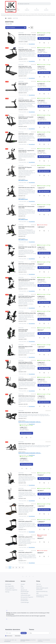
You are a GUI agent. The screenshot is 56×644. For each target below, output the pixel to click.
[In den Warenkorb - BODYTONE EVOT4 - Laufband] (44, 140)
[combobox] (34, 4)
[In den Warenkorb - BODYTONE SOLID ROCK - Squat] (26, 464)
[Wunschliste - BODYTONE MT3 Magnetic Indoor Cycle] (40, 175)
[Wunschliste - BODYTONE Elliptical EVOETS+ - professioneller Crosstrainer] (40, 390)
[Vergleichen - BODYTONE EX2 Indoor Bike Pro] (44, 196)
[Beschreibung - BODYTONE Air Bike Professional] (49, 406)
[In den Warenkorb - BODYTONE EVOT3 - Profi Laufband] (44, 89)
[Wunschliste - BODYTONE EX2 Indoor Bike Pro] (40, 196)
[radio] (29, 28)
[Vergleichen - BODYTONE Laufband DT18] (44, 542)
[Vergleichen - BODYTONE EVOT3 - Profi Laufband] (44, 94)
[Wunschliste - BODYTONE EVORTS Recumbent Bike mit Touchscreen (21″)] (40, 307)
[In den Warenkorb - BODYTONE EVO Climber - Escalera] (44, 38)
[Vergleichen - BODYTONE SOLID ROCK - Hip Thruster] (26, 438)
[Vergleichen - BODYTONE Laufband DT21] (44, 529)
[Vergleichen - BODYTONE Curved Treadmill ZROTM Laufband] (44, 127)
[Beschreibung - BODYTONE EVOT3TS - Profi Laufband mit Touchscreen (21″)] (49, 111)
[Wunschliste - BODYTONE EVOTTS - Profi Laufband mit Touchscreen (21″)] (40, 60)
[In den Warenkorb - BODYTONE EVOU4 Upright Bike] (44, 268)
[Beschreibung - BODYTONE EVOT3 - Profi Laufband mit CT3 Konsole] (49, 77)
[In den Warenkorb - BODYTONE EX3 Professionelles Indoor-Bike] (44, 210)
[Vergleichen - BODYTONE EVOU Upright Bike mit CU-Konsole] (44, 257)
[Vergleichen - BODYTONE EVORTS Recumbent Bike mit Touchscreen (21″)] (44, 307)
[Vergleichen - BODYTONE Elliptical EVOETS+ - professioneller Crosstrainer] (44, 390)
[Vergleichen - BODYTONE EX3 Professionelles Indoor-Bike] (44, 215)
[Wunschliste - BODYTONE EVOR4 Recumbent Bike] (40, 338)
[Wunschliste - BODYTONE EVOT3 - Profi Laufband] (40, 94)
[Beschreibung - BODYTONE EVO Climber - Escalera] (49, 43)
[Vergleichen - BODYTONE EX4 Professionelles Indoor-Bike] (44, 231)
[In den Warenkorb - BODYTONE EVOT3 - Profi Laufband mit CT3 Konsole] (44, 73)
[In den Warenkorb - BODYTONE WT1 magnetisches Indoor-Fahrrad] (44, 157)
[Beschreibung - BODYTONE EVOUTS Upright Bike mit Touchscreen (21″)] (49, 290)
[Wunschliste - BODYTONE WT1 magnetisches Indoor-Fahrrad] (40, 161)
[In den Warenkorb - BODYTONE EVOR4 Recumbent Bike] (44, 333)
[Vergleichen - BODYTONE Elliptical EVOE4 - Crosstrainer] (44, 355)
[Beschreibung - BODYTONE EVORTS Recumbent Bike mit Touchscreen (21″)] (49, 307)
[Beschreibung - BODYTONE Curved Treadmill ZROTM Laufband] (49, 127)
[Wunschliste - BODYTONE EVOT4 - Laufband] (40, 144)
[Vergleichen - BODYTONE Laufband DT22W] (44, 514)
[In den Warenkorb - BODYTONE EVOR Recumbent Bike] (44, 319)
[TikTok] (30, 576)
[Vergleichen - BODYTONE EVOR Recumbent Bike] (44, 324)
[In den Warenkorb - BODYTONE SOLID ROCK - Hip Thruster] (26, 433)
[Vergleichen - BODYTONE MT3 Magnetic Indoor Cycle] (44, 175)
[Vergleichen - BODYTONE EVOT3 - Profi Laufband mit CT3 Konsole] (44, 77)
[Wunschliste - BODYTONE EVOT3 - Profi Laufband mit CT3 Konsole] (40, 77)
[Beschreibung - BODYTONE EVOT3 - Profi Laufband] (49, 94)
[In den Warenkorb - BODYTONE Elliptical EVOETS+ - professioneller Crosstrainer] (44, 385)
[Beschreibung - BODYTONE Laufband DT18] (49, 542)
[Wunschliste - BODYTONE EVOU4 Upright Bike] (40, 272)
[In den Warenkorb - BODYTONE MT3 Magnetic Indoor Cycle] (44, 171)
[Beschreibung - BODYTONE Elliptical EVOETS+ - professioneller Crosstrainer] (49, 390)
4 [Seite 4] (19, 567)
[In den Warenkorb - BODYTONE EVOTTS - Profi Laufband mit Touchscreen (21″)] (44, 56)
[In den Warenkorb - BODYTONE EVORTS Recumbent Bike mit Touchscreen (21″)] (44, 302)
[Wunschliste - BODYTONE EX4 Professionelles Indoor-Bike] (40, 231)
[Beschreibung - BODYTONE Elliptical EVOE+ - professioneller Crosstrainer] (49, 373)
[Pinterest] (33, 576)
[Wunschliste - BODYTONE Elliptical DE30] (40, 498)
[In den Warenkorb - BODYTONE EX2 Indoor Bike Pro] (44, 191)
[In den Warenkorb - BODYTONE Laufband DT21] (44, 525)
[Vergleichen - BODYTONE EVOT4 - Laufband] (44, 144)
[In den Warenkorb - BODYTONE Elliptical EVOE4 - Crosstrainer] (44, 350)
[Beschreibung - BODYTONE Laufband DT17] (49, 556)
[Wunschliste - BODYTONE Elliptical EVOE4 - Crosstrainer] (40, 355)
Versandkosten (32, 44)
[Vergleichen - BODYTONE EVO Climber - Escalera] (44, 43)
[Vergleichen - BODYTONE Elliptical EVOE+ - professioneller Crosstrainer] (44, 373)
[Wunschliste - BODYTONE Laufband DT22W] (40, 514)
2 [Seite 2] (13, 567)
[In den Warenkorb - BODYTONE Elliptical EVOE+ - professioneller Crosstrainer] (44, 368)
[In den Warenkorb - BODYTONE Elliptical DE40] (44, 479)
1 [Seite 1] (10, 567)
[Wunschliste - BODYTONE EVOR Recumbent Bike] (40, 324)
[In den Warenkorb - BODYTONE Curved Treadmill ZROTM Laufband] (44, 123)
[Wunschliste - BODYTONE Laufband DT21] (40, 529)
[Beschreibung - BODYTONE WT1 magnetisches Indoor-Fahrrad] (49, 161)
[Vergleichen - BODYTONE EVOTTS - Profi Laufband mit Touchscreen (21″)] (44, 60)
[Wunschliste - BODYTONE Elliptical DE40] (40, 483)
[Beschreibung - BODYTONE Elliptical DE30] (49, 498)
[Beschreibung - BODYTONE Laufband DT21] (49, 529)
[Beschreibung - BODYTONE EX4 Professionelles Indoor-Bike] (49, 231)
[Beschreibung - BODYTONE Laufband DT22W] (49, 514)
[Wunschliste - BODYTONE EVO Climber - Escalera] (40, 43)
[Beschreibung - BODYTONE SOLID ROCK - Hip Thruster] (31, 438)
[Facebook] (23, 576)
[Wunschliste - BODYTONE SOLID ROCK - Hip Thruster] (22, 438)
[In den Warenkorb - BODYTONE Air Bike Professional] (44, 402)
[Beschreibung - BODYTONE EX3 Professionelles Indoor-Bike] (49, 215)
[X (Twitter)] (26, 576)
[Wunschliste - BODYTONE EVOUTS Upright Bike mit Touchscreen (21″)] (40, 290)
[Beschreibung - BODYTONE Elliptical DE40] (49, 483)
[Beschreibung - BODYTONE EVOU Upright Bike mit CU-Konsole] (49, 257)
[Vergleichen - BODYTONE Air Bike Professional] (44, 406)
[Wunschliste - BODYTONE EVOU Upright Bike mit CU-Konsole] (40, 257)
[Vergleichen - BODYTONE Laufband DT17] (44, 556)
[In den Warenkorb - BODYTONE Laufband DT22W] (44, 510)
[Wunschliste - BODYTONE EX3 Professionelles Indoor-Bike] (40, 215)
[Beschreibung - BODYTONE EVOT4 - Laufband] (49, 144)
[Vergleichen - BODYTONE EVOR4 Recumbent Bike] (44, 338)
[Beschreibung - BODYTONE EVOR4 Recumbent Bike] (49, 338)
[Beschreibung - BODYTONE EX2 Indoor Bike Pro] (49, 196)
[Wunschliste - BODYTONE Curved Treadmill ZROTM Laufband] (40, 127)
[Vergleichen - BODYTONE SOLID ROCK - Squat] (26, 469)
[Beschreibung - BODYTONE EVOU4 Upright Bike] (49, 272)
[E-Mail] (13, 633)
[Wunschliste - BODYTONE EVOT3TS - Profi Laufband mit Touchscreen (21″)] (40, 111)
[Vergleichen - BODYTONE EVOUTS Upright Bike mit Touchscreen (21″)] (44, 290)
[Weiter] (23, 567)
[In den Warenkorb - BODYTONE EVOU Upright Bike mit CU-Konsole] (44, 253)
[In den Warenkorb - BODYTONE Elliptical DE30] (44, 494)
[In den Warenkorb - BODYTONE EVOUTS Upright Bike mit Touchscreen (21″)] (44, 285)
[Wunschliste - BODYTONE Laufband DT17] (40, 556)
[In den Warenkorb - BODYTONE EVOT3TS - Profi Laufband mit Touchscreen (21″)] (44, 106)
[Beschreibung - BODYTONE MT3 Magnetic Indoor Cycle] (49, 175)
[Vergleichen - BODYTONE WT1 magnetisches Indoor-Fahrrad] (44, 161)
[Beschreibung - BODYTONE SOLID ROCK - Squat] (31, 469)
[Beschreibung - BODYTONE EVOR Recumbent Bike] (49, 324)
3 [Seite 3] (16, 567)
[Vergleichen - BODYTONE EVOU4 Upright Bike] (44, 272)
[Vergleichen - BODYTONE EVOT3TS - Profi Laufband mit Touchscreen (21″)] (44, 111)
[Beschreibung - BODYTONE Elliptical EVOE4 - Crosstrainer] (49, 355)
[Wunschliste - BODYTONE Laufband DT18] (40, 542)
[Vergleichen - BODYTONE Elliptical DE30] (44, 498)
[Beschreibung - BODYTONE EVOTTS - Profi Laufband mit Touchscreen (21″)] (49, 60)
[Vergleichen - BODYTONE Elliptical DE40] (44, 483)
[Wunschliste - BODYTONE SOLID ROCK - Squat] (22, 469)
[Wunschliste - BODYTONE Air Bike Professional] (40, 406)
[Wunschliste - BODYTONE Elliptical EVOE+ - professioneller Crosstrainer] (40, 373)
